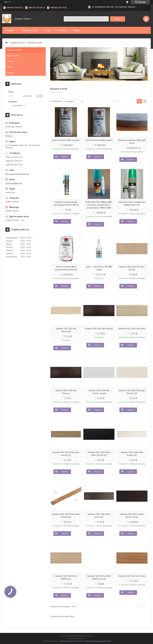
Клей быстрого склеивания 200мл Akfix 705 (132, 203)
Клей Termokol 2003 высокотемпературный (66, 268)
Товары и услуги (29, 30)
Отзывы (11, 73)
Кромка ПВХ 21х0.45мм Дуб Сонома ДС (66, 454)
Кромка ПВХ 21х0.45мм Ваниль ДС (132, 454)
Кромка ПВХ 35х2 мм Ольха (132, 576)
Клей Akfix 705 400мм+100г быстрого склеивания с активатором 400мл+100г (99, 205)
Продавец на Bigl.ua (77, 638)
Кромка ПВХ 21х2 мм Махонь (99, 329)
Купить (65, 157)
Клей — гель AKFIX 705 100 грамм (99, 268)
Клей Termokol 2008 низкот (99, 140)
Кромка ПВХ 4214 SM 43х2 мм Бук (132, 268)
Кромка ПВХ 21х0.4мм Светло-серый (99, 392)
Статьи (10, 61)
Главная (9, 30)
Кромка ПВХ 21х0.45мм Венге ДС (99, 516)
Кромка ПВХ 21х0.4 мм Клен (132, 329)
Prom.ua (90, 636)
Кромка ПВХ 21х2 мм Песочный (66, 330)
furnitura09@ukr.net (14, 183)
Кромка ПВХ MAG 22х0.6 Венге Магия (132, 516)
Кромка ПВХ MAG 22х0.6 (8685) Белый (99, 577)
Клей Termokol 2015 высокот (66, 140)
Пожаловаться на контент (71, 641)
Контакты (62, 30)
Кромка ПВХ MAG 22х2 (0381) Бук (66, 577)
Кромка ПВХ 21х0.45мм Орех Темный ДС (66, 516)
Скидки (77, 30)
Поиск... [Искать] (118, 19)
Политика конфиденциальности (97, 641)
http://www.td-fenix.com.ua (17, 174)
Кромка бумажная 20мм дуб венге (132, 142)
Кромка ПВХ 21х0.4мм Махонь (66, 392)
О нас (48, 30)
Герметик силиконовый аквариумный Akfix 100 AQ (66, 203)
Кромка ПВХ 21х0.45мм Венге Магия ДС (99, 454)
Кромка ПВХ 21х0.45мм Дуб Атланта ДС (132, 392)
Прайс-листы (13, 56)
